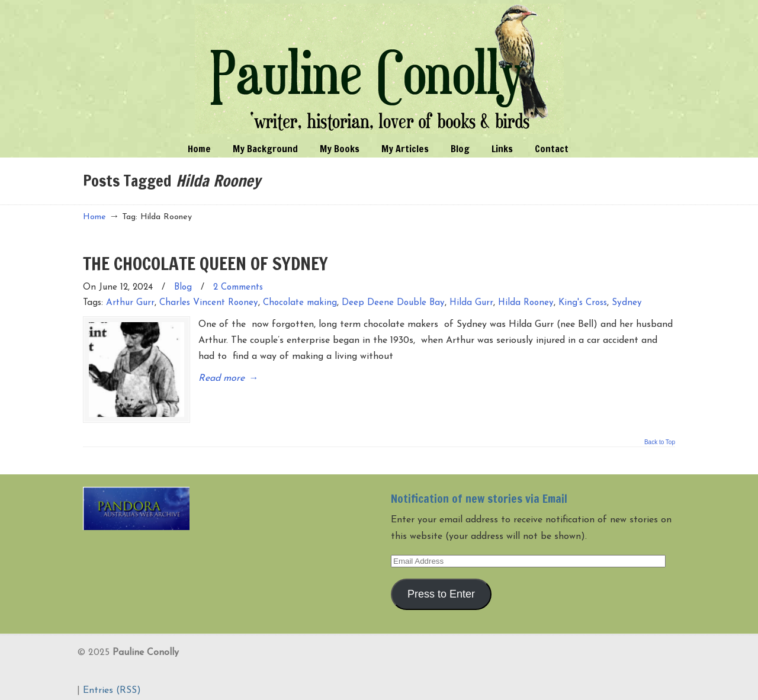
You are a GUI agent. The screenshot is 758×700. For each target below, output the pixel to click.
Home (94, 217)
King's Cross (583, 303)
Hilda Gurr (471, 303)
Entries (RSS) (112, 685)
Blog (183, 288)
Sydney (627, 303)
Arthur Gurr (130, 303)
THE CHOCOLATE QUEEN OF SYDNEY (205, 263)
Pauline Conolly (379, 69)
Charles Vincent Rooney (209, 303)
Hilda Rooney (526, 303)
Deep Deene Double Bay (393, 303)
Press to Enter (441, 587)
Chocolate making (300, 303)
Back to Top (660, 436)
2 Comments (238, 288)
